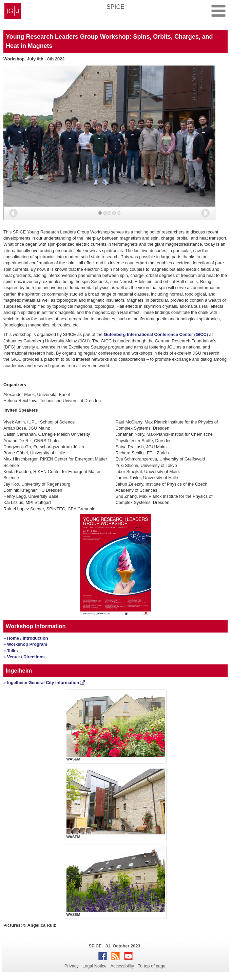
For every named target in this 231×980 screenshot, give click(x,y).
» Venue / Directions (24, 657)
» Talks (11, 651)
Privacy (72, 966)
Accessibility (122, 966)
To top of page (152, 966)
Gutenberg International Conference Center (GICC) (156, 334)
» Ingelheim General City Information (41, 683)
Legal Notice (94, 966)
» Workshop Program (25, 644)
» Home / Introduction (26, 638)
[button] (13, 213)
